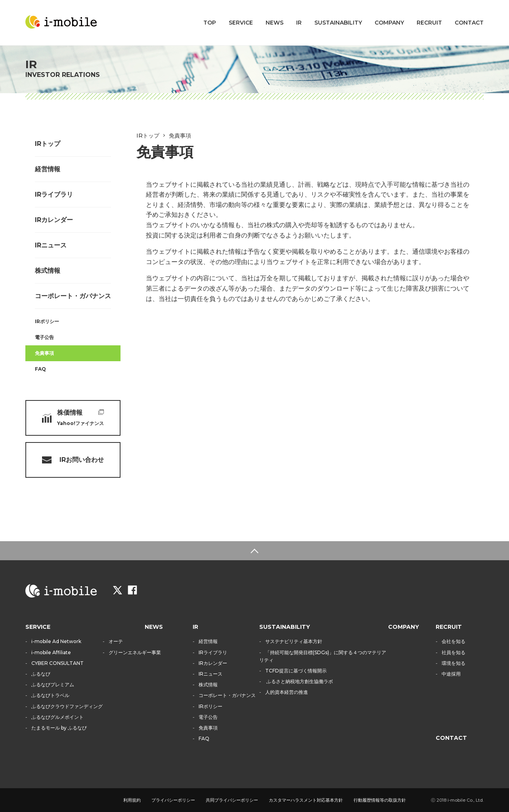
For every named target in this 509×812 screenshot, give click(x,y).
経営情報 (48, 169)
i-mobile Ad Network (56, 641)
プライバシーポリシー (173, 800)
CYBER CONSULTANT (57, 663)
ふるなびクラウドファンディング (67, 706)
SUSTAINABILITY (338, 23)
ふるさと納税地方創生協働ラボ (299, 681)
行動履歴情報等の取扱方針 (380, 800)
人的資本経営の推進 (287, 692)
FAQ (40, 369)
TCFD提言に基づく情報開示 (296, 671)
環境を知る (454, 663)
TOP (210, 23)
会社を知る (454, 641)
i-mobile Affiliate (51, 652)
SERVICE (241, 23)
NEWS (275, 23)
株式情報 (48, 271)
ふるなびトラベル (50, 695)
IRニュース (51, 245)
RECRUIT (429, 23)
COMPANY (389, 23)
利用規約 (132, 800)
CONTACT (469, 23)
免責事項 (44, 353)
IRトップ (48, 144)
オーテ (116, 641)
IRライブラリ (54, 194)
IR (299, 23)
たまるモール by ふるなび (59, 728)
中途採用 (451, 674)
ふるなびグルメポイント (57, 717)
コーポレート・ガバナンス (73, 296)
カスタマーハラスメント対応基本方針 (306, 800)
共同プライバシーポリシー (232, 800)
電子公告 (44, 337)
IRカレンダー (54, 220)
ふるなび (41, 674)
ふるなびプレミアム (53, 685)
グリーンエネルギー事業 (135, 652)
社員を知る (454, 652)
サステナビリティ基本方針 (294, 641)
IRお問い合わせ (82, 460)
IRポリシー (47, 321)
